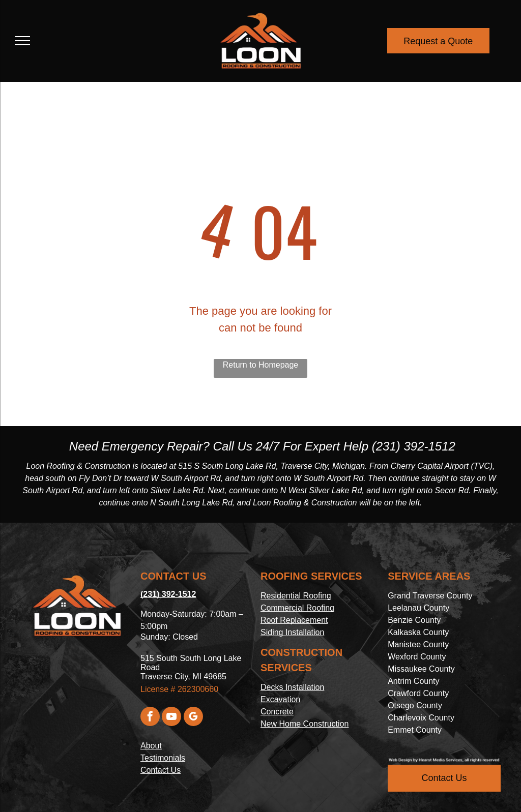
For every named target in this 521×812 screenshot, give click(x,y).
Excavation (280, 699)
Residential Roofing (296, 596)
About (151, 746)
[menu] (22, 41)
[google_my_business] (193, 718)
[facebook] (150, 718)
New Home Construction (305, 724)
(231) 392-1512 (414, 446)
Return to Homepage (261, 365)
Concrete (277, 712)
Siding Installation (292, 632)
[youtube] (171, 718)
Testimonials (163, 758)
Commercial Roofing (297, 608)
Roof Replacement (294, 620)
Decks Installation (292, 687)
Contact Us (161, 770)
